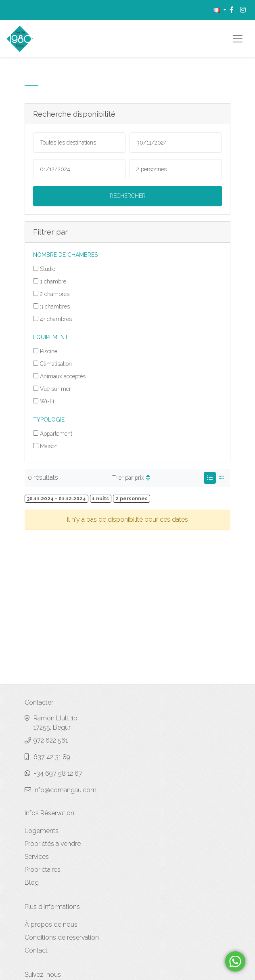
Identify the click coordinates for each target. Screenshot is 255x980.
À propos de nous (51, 924)
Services (37, 857)
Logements (42, 831)
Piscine (49, 351)
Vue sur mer (55, 389)
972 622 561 (51, 740)
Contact (36, 950)
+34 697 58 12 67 (58, 773)
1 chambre (53, 281)
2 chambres (55, 294)
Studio (48, 269)
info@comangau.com (65, 790)
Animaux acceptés (63, 376)
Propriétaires (43, 870)
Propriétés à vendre (53, 844)
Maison (49, 446)
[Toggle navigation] (238, 39)
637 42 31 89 (52, 757)
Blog (32, 882)
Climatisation (56, 364)
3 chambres (55, 306)
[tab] (210, 478)
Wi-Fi (47, 401)
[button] (220, 10)
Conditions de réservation (62, 937)
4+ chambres (56, 319)
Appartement (56, 434)
